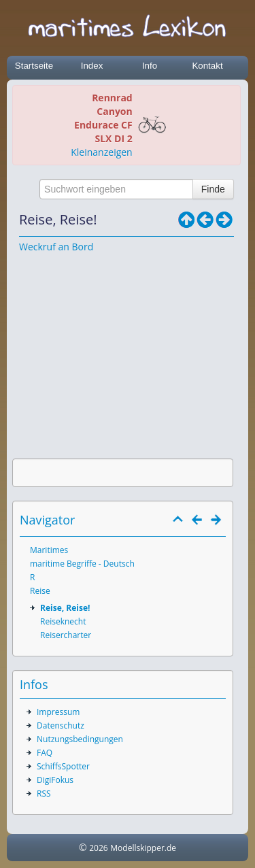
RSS (44, 794)
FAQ (45, 753)
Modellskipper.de (143, 848)
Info (150, 66)
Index (92, 66)
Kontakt (207, 66)
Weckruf (37, 247)
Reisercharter (66, 635)
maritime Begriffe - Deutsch (82, 564)
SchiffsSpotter (63, 766)
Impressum (58, 712)
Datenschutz (61, 725)
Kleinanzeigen (101, 152)
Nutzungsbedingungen (80, 739)
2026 (98, 848)
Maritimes (49, 550)
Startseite (34, 66)
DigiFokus (55, 780)
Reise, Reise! (65, 608)
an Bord (76, 247)
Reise (40, 591)
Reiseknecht (63, 621)
